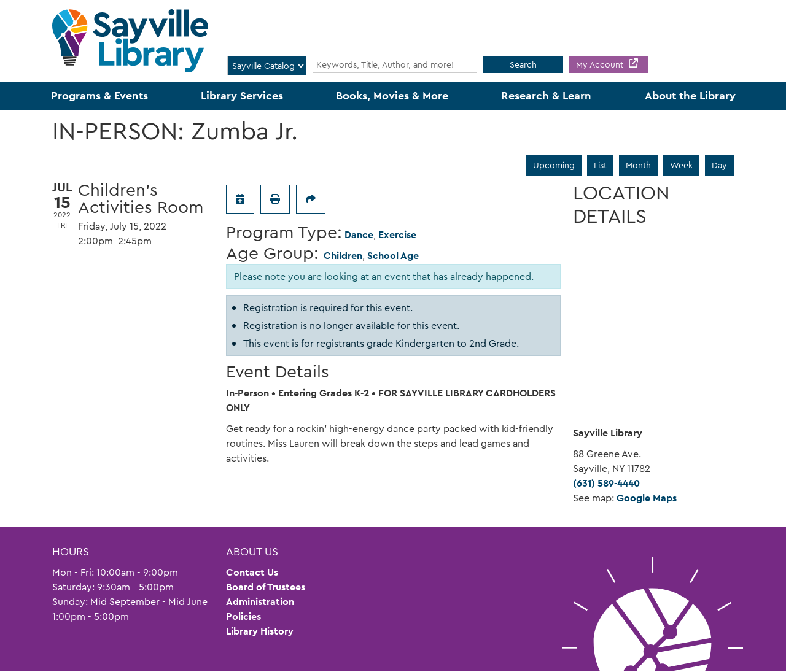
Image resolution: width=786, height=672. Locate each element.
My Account (601, 64)
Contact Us (252, 572)
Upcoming (554, 165)
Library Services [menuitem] (242, 96)
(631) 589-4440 (606, 483)
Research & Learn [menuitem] (546, 96)
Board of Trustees (266, 587)
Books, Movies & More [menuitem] (392, 96)
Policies (243, 616)
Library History (260, 631)
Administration (260, 602)
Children (343, 256)
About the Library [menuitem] (690, 96)
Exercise (397, 235)
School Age (393, 256)
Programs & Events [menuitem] (99, 96)
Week (681, 165)
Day (719, 165)
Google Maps (647, 498)
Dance (359, 235)
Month (638, 165)
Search (523, 64)
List (600, 165)
